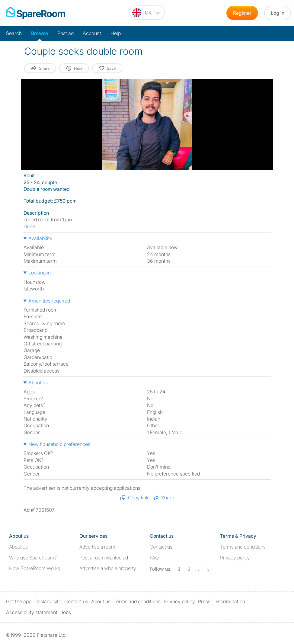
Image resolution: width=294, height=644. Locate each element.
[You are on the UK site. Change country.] (147, 13)
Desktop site (48, 601)
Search (14, 33)
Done (29, 226)
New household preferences (59, 444)
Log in (278, 13)
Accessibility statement (32, 612)
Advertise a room (97, 547)
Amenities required (49, 301)
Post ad (66, 33)
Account (92, 33)
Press (204, 601)
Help (116, 33)
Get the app (19, 601)
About (18, 547)
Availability (40, 238)
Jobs (66, 612)
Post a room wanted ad (104, 558)
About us (38, 383)
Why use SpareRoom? (33, 558)
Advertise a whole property (108, 568)
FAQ (154, 558)
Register (242, 13)
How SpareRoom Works (35, 568)
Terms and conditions (243, 547)
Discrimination (229, 601)
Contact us (161, 547)
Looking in (40, 273)
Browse (40, 33)
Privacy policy (235, 558)
